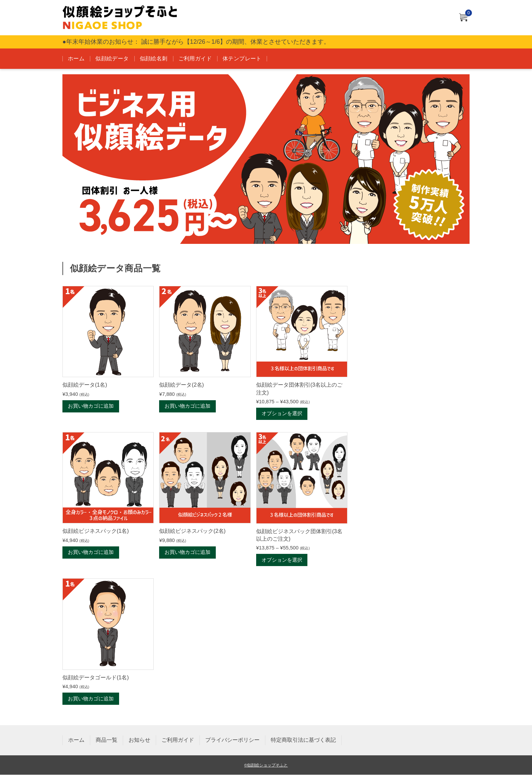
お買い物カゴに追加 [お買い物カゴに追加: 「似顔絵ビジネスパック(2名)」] (187, 553)
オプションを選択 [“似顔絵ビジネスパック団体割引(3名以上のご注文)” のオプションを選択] (282, 560)
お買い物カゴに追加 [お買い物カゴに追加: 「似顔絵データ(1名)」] (91, 406)
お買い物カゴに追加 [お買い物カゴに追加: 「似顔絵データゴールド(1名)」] (91, 699)
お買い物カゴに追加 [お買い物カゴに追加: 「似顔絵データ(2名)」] (187, 406)
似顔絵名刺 (154, 59)
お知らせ (139, 740)
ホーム (76, 59)
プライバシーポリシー (232, 740)
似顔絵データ (112, 59)
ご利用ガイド (195, 59)
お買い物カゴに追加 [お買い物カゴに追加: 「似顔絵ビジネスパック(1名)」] (91, 553)
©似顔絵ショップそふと (266, 765)
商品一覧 (107, 740)
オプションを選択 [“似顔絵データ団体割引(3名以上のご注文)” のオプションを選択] (282, 414)
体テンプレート (242, 59)
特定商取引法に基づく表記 (303, 740)
